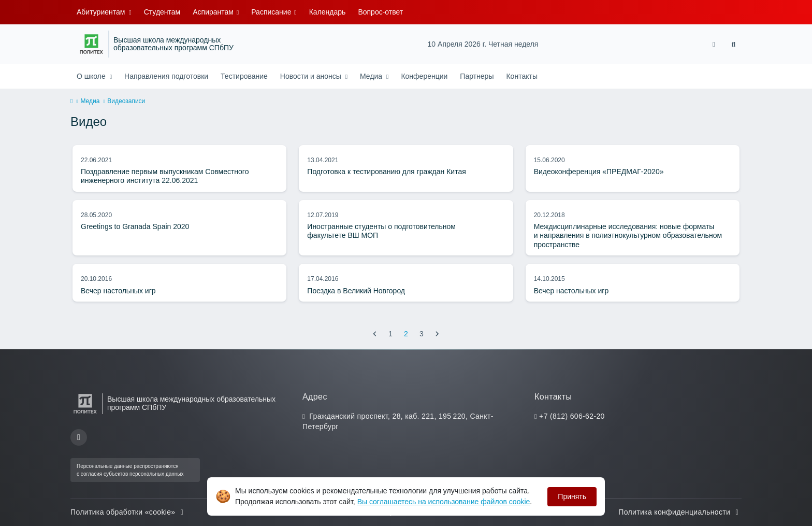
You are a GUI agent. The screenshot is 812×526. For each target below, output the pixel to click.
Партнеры (477, 76)
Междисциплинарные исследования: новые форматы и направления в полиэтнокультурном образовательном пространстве (628, 236)
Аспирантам (214, 12)
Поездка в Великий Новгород (356, 291)
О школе (92, 76)
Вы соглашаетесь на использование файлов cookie (444, 502)
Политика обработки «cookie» (128, 512)
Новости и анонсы (312, 76)
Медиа (372, 76)
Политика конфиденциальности (680, 512)
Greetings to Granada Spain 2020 (135, 226)
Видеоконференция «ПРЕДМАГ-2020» (599, 172)
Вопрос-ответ (380, 12)
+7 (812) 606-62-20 (572, 416)
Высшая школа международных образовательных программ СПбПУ (173, 44)
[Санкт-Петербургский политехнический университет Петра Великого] (91, 44)
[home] (71, 102)
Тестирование (244, 76)
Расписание (272, 12)
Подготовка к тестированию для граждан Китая (386, 172)
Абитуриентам (102, 12)
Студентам (162, 12)
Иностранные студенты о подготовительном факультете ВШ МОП (381, 231)
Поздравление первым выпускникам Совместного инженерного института (165, 176)
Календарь (328, 12)
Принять (572, 496)
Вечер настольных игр (118, 291)
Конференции (424, 76)
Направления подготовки (166, 76)
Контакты (521, 76)
